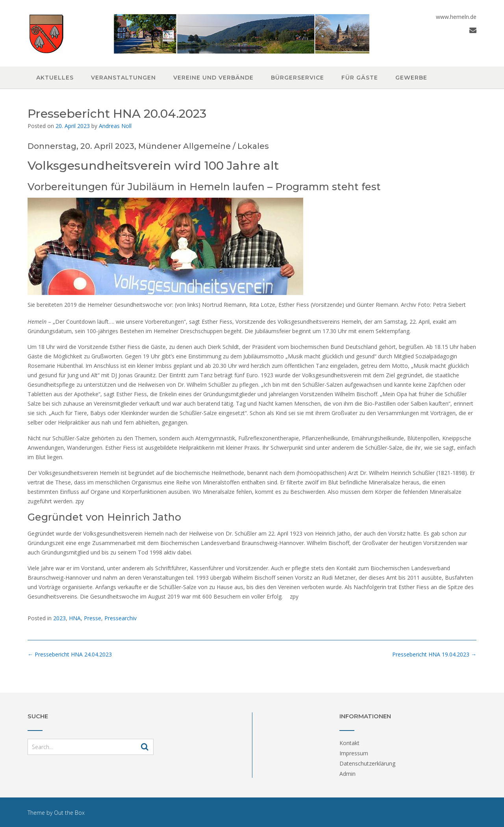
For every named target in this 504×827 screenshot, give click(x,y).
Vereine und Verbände (213, 78)
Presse (93, 618)
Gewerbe (411, 78)
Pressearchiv (120, 618)
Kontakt (349, 743)
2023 (59, 618)
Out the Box (69, 813)
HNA (75, 618)
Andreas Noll (115, 126)
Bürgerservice (297, 78)
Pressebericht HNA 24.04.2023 (70, 654)
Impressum (354, 753)
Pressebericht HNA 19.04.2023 (434, 654)
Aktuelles (55, 78)
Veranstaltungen (123, 78)
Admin (347, 774)
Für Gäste (360, 78)
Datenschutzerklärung (367, 763)
